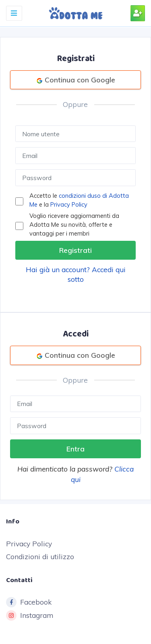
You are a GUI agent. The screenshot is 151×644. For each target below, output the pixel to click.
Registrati (75, 250)
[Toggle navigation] (14, 13)
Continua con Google (76, 80)
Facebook (29, 602)
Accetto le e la (79, 200)
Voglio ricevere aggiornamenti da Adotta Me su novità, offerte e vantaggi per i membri (74, 225)
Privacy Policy (69, 204)
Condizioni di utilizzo (40, 557)
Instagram (30, 615)
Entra (75, 449)
